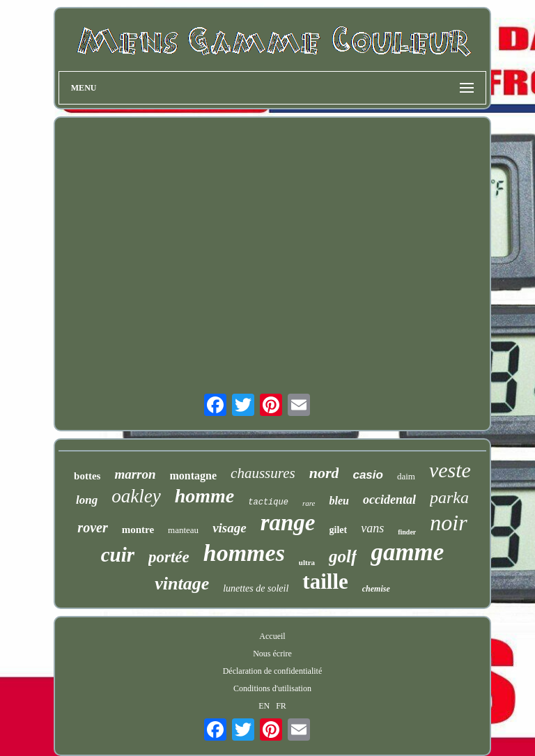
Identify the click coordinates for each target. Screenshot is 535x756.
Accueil (272, 636)
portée (169, 557)
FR (281, 706)
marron (135, 474)
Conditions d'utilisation (272, 688)
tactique (268, 502)
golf (343, 556)
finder (407, 532)
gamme (407, 552)
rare (309, 503)
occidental (389, 500)
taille (325, 581)
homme (205, 496)
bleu (339, 501)
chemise (376, 589)
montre (138, 530)
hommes (244, 553)
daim (406, 476)
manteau (183, 530)
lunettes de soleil (256, 588)
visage (230, 528)
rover (92, 527)
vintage (182, 584)
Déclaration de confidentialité (273, 671)
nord (324, 473)
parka (449, 497)
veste (450, 470)
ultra (307, 562)
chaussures (263, 473)
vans (372, 528)
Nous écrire (272, 654)
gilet (339, 530)
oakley (136, 496)
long (87, 500)
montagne (194, 476)
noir (448, 523)
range (288, 523)
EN (264, 706)
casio (367, 475)
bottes (87, 476)
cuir (118, 555)
